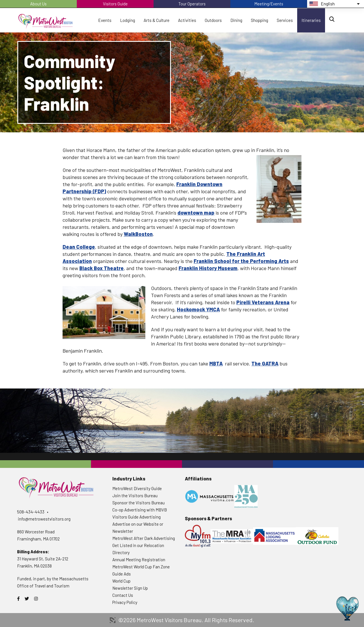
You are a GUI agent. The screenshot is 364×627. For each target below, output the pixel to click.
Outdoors (213, 20)
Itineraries (311, 20)
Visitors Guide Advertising (136, 517)
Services (285, 20)
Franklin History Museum (208, 268)
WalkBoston (138, 234)
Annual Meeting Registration (139, 560)
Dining (236, 20)
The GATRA (265, 363)
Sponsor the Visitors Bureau (138, 503)
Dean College (79, 247)
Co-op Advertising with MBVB (140, 510)
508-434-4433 (31, 512)
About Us (39, 4)
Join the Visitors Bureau (135, 496)
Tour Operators (192, 4)
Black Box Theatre (102, 268)
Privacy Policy (125, 602)
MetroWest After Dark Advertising (144, 538)
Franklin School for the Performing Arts (241, 261)
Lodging (128, 20)
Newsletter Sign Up (130, 588)
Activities (187, 20)
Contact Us (123, 595)
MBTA (216, 363)
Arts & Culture (157, 20)
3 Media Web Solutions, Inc (113, 620)
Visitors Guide (115, 4)
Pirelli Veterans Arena (263, 302)
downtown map (196, 213)
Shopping (259, 20)
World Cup (121, 581)
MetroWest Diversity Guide (137, 488)
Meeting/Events (269, 4)
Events (105, 20)
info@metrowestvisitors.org (44, 519)
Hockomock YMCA (198, 309)
